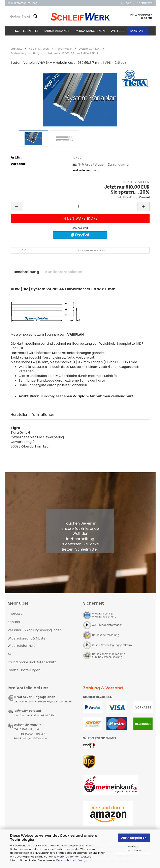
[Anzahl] (80, 206)
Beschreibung (26, 272)
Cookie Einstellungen (24, 670)
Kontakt (138, 31)
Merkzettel (145, 3)
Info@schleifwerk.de (35, 738)
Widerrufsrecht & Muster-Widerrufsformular (28, 642)
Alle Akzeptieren (134, 838)
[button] (17, 206)
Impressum (17, 614)
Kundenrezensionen (64, 272)
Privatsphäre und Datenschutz (32, 662)
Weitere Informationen (133, 848)
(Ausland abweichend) (85, 170)
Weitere (117, 31)
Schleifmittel (27, 31)
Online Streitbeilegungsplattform (112, 645)
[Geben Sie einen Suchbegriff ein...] (35, 17)
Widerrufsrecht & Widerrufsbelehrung (104, 615)
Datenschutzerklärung (71, 860)
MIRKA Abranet (57, 31)
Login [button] (126, 3)
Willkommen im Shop (22, 3)
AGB (11, 654)
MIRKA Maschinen (90, 31)
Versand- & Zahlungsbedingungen (35, 630)
